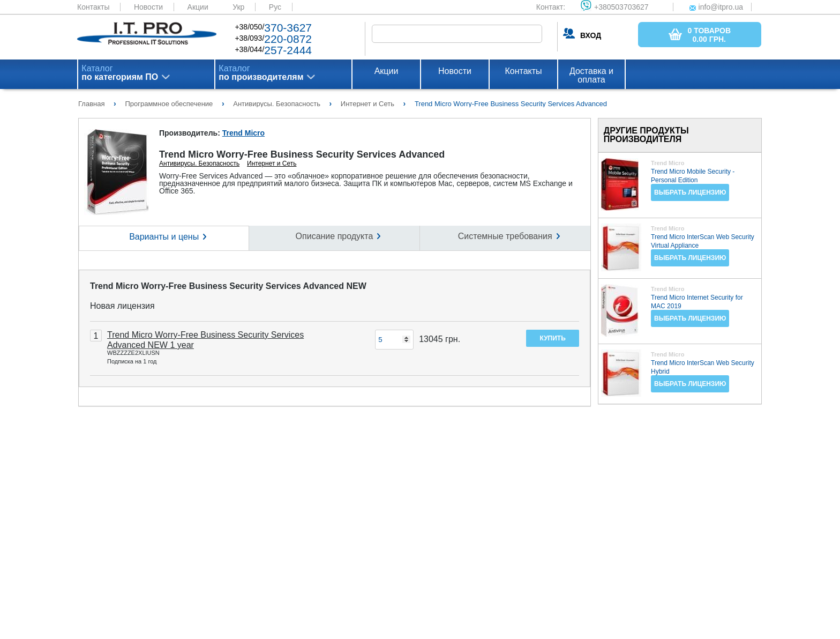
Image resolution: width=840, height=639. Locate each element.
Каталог (120, 73)
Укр (238, 7)
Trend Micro (243, 133)
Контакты (93, 7)
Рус (275, 7)
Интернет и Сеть (272, 164)
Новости (148, 7)
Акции (198, 7)
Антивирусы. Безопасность (199, 164)
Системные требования (505, 236)
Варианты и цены (164, 237)
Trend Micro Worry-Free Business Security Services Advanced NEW (228, 286)
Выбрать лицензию (690, 192)
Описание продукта (335, 236)
